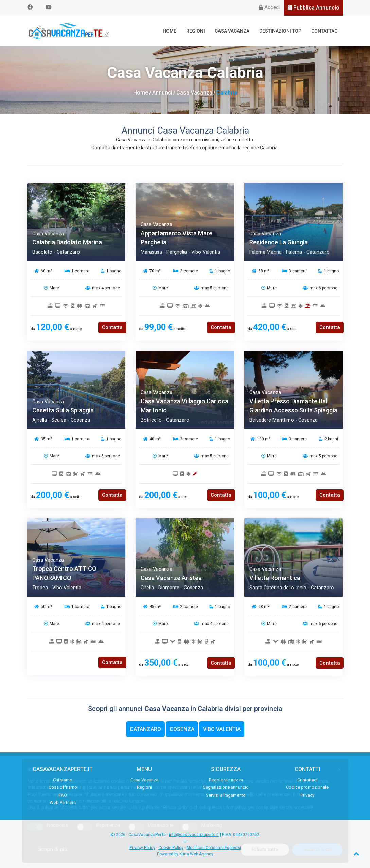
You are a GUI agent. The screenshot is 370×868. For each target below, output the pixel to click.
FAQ (63, 795)
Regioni (196, 31)
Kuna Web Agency (196, 854)
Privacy (307, 795)
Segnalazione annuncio (226, 787)
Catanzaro (145, 729)
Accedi (269, 7)
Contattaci (325, 31)
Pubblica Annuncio (314, 8)
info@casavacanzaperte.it (194, 835)
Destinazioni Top (280, 31)
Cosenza (182, 729)
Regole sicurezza (226, 780)
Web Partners (63, 803)
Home (170, 31)
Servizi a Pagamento (226, 795)
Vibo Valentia (222, 729)
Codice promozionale (307, 787)
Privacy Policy (142, 848)
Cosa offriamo (63, 787)
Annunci (162, 93)
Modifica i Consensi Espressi (214, 848)
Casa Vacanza (232, 31)
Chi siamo (63, 780)
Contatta (112, 327)
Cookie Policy (171, 848)
